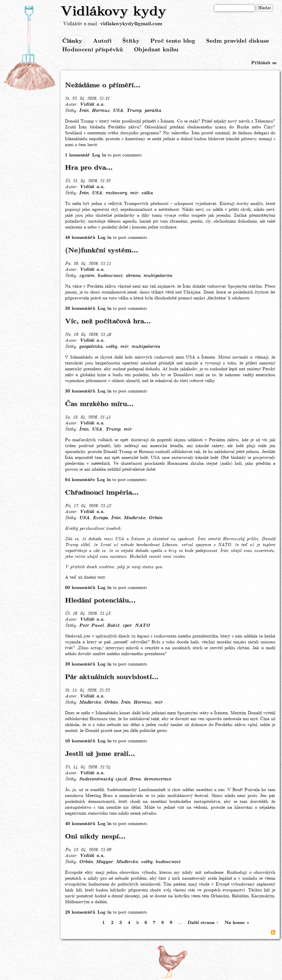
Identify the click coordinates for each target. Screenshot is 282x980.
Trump (134, 111)
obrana (133, 276)
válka (147, 193)
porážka (153, 111)
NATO (142, 626)
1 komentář (77, 155)
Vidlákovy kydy (113, 12)
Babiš (113, 626)
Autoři (102, 41)
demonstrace (158, 779)
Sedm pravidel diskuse (238, 41)
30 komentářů (80, 391)
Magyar (104, 862)
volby (111, 347)
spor (127, 626)
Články (72, 41)
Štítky (131, 41)
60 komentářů (80, 588)
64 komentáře (80, 480)
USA (118, 111)
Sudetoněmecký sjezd (103, 779)
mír (134, 193)
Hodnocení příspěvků (93, 50)
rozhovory (116, 193)
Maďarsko (134, 518)
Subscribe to (273, 932)
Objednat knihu (156, 50)
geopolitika (91, 347)
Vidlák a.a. (92, 105)
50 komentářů (80, 741)
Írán (84, 111)
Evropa (100, 518)
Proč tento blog (173, 41)
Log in (99, 155)
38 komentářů (80, 308)
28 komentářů (80, 912)
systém (87, 276)
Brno (135, 779)
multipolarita (158, 276)
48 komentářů (80, 238)
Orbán (155, 518)
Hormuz (101, 111)
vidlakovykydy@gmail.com (131, 24)
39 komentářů (80, 664)
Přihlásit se (264, 63)
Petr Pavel (91, 626)
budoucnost (110, 276)
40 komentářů (80, 824)
